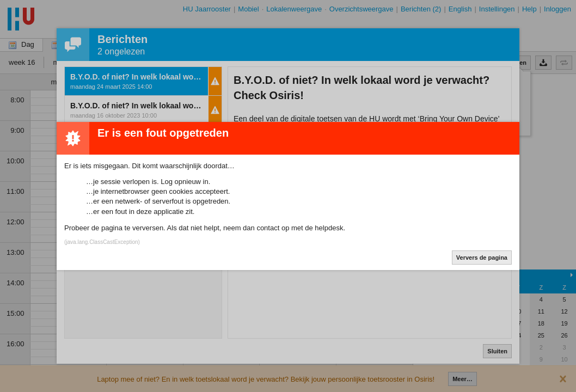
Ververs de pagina (482, 258)
